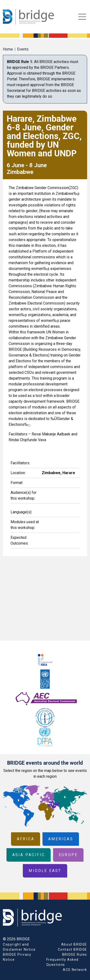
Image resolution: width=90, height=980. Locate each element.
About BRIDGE (74, 944)
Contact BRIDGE (72, 949)
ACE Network (75, 970)
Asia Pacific (29, 855)
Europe (68, 855)
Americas (61, 839)
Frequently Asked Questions (63, 962)
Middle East (45, 871)
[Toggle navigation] (82, 17)
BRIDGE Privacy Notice (17, 957)
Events (23, 49)
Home (8, 49)
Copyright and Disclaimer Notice (19, 947)
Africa (26, 839)
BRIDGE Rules (75, 955)
